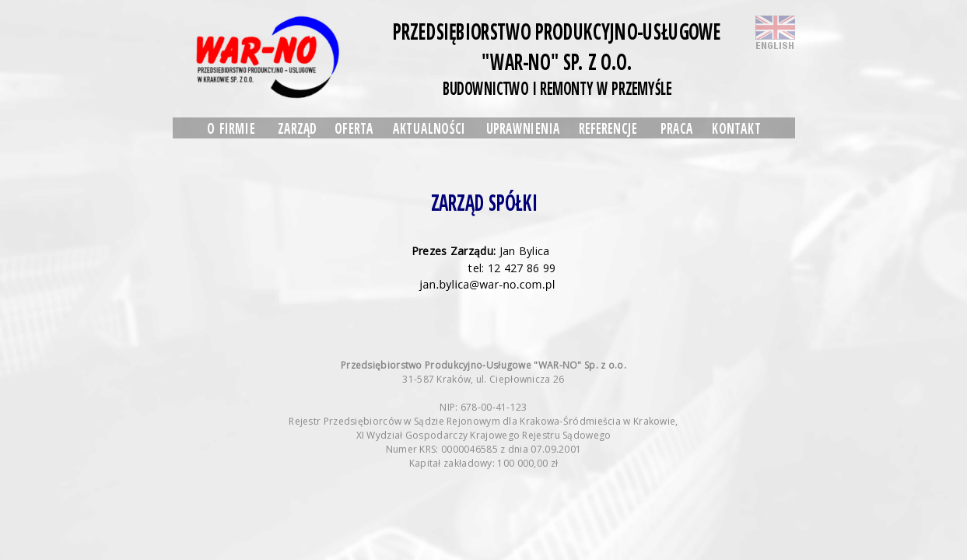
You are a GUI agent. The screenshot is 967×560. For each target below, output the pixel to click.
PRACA (677, 128)
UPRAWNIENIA (522, 128)
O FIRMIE (231, 128)
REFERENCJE (607, 128)
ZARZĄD (296, 128)
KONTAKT (736, 128)
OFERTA (354, 128)
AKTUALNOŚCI (429, 128)
